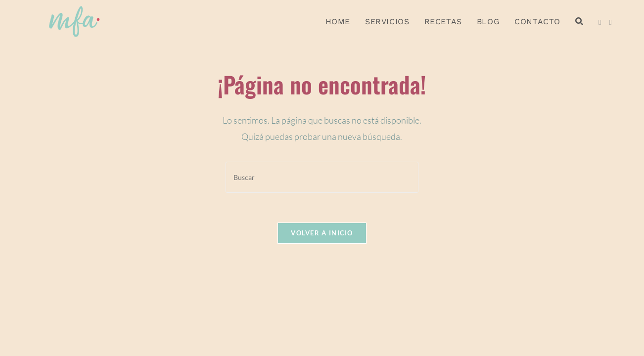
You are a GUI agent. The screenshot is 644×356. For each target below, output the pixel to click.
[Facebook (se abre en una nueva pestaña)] (600, 22)
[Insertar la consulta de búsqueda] (322, 177)
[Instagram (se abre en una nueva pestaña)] (610, 22)
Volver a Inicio (322, 233)
